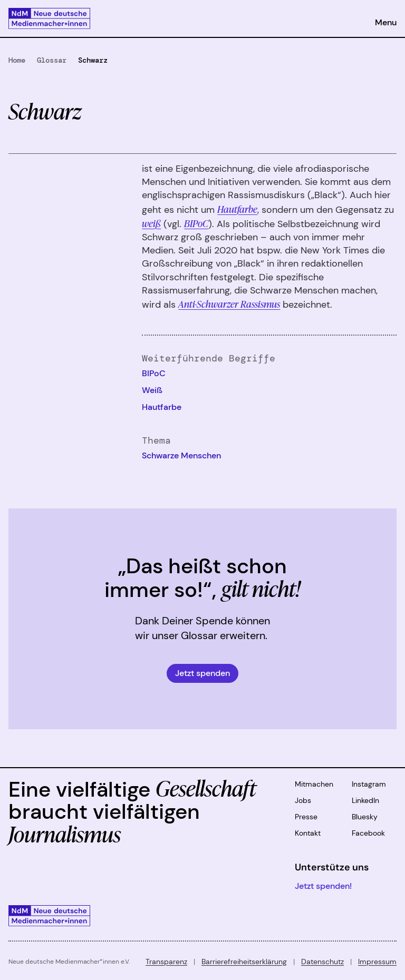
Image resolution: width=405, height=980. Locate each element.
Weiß (152, 390)
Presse (306, 817)
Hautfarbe (162, 407)
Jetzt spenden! (323, 886)
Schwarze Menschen (181, 455)
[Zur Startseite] (49, 18)
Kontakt (308, 833)
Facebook (368, 833)
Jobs (303, 800)
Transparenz (166, 962)
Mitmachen (314, 784)
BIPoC (196, 223)
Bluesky (365, 817)
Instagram (369, 784)
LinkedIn (365, 800)
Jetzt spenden (202, 673)
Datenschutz (322, 962)
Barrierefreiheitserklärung (244, 962)
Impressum (377, 962)
